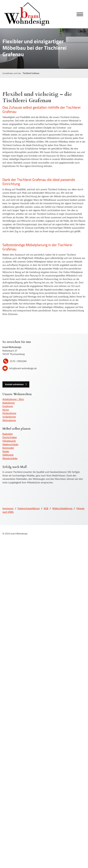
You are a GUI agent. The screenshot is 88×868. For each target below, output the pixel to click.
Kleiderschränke (10, 444)
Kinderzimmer (9, 413)
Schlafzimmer (9, 417)
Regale (6, 451)
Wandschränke (10, 458)
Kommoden (8, 448)
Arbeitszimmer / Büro (13, 399)
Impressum (8, 508)
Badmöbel (7, 434)
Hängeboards (9, 441)
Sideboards (8, 455)
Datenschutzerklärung (29, 508)
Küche (6, 410)
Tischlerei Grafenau (31, 73)
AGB (46, 508)
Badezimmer (9, 403)
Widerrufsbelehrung (63, 508)
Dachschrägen (10, 437)
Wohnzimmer (9, 420)
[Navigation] (80, 14)
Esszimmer (8, 406)
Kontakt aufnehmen (14, 384)
